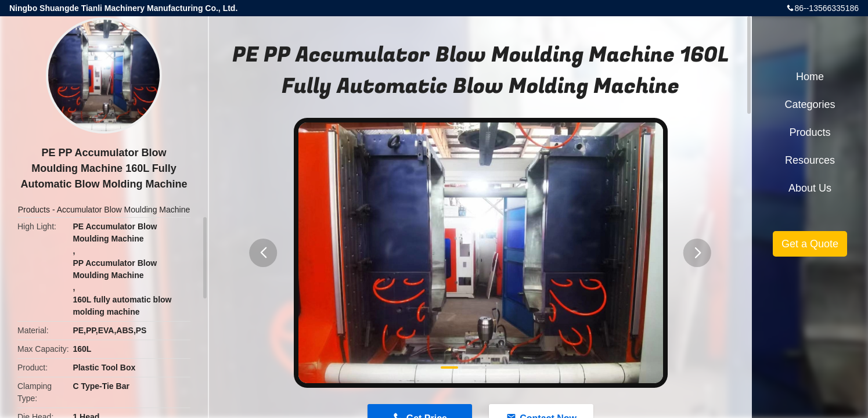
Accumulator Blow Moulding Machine (124, 210)
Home (810, 77)
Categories (810, 105)
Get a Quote (810, 244)
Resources (810, 160)
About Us (810, 188)
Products (34, 210)
